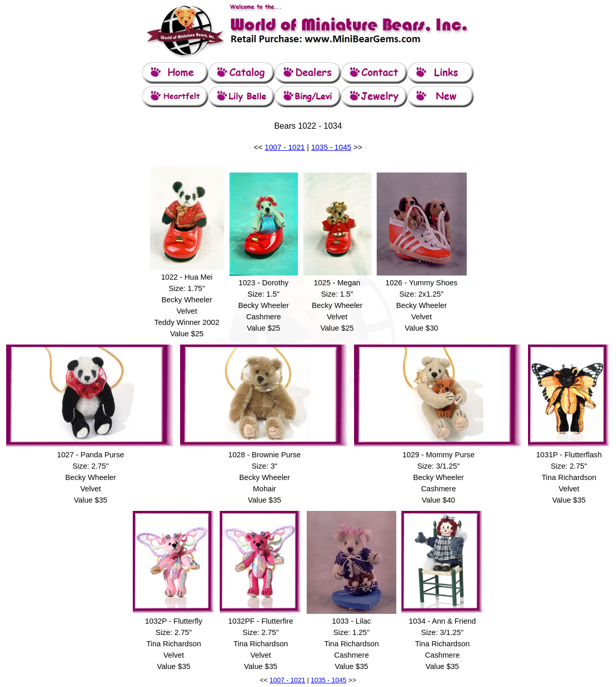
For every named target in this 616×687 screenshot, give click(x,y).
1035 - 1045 (331, 147)
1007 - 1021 (285, 147)
